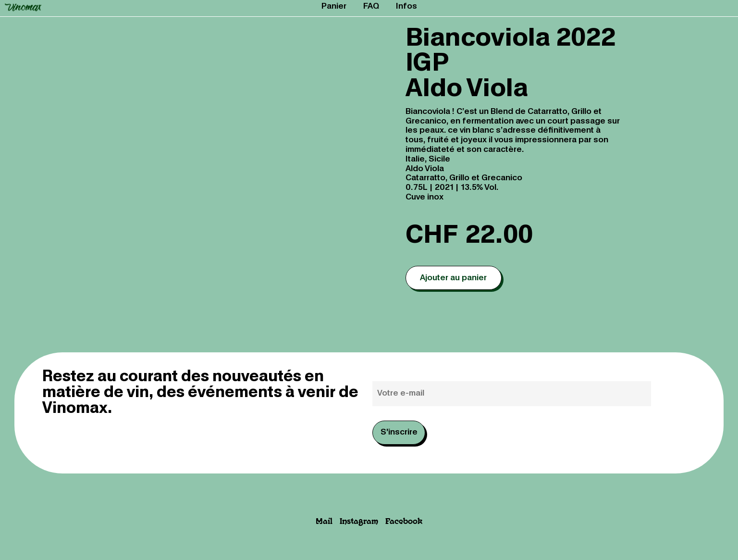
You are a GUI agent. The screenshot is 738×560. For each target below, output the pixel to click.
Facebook (404, 522)
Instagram (359, 522)
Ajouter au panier (453, 278)
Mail (324, 522)
